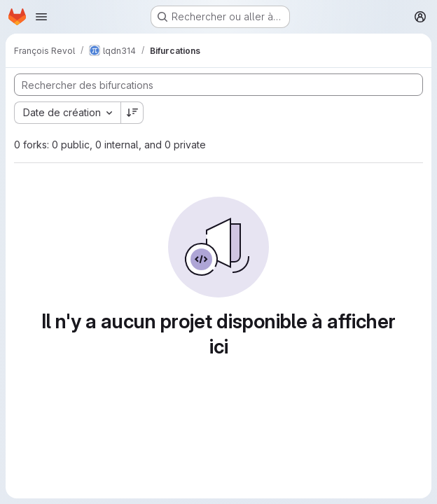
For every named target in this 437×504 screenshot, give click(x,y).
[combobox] (67, 113)
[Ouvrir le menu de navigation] (41, 17)
